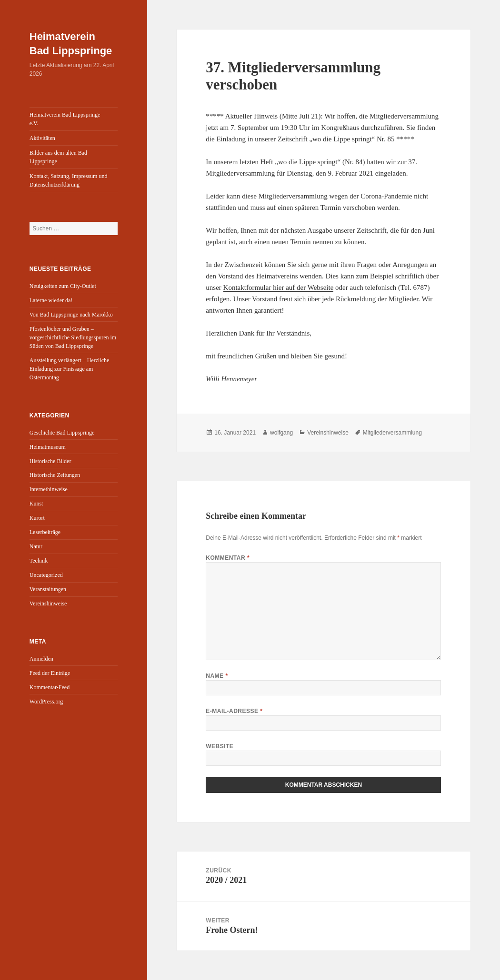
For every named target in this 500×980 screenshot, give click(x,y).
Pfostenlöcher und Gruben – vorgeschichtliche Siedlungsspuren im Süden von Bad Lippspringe (73, 337)
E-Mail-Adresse (234, 711)
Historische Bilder (50, 461)
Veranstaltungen (48, 589)
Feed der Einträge (50, 673)
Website (220, 746)
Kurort (37, 518)
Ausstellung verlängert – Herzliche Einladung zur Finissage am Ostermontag (70, 369)
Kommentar (228, 558)
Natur (36, 546)
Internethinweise (49, 489)
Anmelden (41, 659)
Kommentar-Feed (50, 687)
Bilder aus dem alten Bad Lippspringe (58, 157)
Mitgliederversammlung (392, 433)
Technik (39, 561)
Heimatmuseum (48, 447)
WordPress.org (46, 702)
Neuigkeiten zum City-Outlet (63, 286)
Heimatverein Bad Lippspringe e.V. (65, 119)
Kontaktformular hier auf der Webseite (279, 287)
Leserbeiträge (45, 532)
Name (217, 676)
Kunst (36, 504)
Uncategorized (46, 575)
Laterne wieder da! (51, 300)
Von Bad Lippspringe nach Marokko (71, 315)
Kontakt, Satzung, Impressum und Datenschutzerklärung (69, 180)
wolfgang (281, 433)
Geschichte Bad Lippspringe (62, 433)
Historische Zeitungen (55, 475)
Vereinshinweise (48, 604)
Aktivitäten (42, 138)
